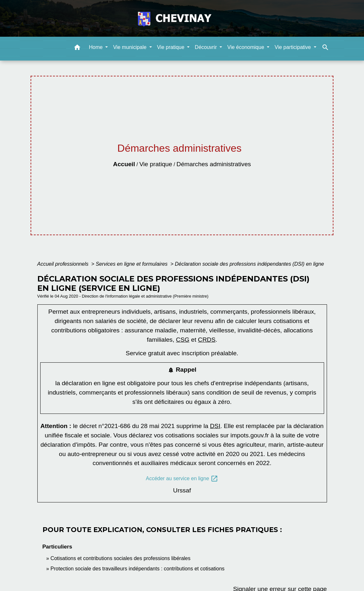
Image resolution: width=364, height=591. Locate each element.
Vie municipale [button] (130, 47)
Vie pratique (156, 164)
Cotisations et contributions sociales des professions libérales (121, 558)
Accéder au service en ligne (182, 479)
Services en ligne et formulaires (132, 264)
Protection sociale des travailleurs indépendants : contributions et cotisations (138, 569)
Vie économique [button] (246, 47)
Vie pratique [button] (172, 47)
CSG (183, 340)
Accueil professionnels (64, 264)
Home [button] (96, 47)
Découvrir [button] (206, 47)
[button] (77, 48)
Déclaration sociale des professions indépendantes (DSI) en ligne (249, 264)
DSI (215, 426)
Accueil (124, 164)
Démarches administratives (214, 164)
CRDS (207, 340)
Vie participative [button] (293, 47)
